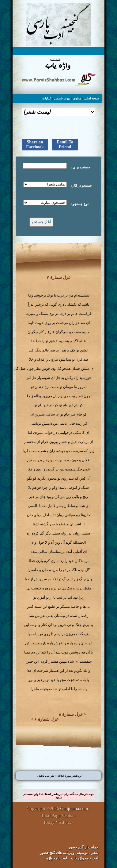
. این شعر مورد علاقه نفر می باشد (60, 776)
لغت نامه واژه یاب (85, 858)
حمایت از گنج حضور (83, 847)
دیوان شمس (62, 98)
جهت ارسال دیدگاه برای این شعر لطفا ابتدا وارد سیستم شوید (59, 796)
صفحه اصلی (92, 98)
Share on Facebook (35, 144)
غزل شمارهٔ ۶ (46, 719)
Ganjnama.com (74, 809)
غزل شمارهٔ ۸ (71, 714)
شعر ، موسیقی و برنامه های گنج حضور (69, 853)
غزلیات (47, 98)
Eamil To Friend (65, 144)
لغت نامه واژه (57, 858)
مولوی (77, 98)
